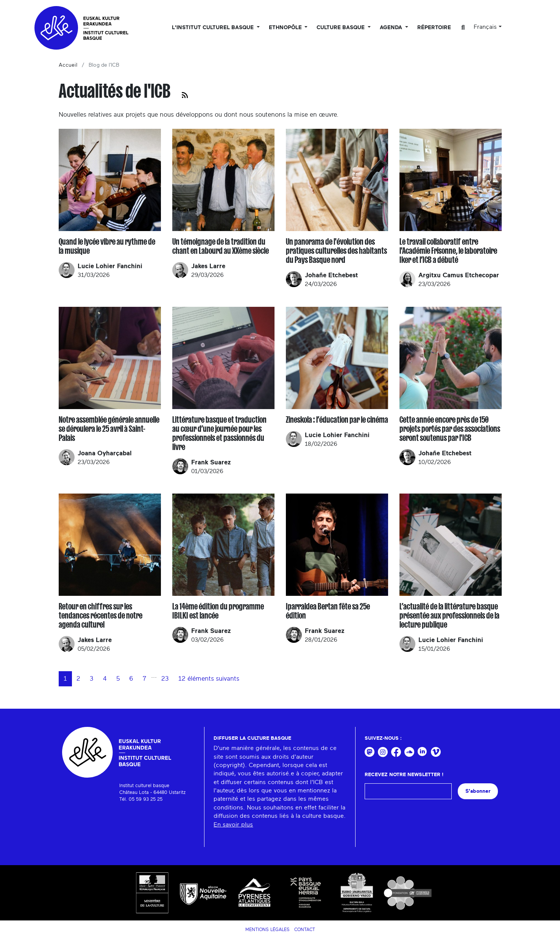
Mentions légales (268, 930)
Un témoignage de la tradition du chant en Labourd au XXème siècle (221, 246)
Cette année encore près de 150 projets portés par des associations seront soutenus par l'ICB (450, 429)
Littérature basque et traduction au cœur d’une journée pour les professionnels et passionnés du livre (219, 433)
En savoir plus (233, 825)
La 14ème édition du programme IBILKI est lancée (218, 611)
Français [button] (485, 27)
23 (165, 679)
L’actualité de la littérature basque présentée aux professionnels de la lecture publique (449, 616)
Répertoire (434, 28)
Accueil (68, 65)
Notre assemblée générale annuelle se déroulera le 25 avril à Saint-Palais (109, 429)
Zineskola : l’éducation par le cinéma (337, 420)
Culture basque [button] (341, 28)
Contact (305, 930)
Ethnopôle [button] (286, 28)
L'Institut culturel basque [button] (214, 28)
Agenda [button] (392, 28)
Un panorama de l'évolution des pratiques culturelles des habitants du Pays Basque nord (336, 251)
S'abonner (478, 791)
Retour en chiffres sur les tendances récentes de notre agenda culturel (101, 616)
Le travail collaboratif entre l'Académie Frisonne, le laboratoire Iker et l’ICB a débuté (448, 251)
